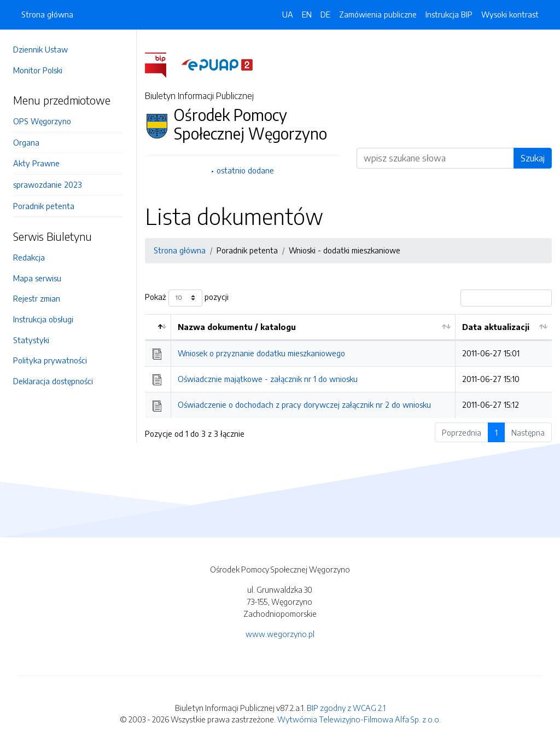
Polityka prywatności (50, 360)
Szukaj (533, 158)
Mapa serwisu (37, 278)
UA (288, 14)
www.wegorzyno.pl (280, 634)
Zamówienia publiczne (378, 14)
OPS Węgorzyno (42, 121)
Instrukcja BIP (449, 14)
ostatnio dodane (245, 170)
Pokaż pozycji (187, 298)
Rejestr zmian (37, 298)
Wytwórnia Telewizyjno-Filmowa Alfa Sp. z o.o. (359, 719)
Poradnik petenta (44, 206)
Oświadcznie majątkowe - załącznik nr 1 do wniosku (268, 379)
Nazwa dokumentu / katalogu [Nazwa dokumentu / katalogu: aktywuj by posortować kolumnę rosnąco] (237, 327)
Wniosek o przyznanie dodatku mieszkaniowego (261, 353)
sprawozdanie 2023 (48, 184)
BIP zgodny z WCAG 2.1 (346, 708)
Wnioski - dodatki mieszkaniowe (345, 250)
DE (325, 14)
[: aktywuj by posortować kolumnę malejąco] (158, 328)
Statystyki (31, 340)
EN (307, 14)
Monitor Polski (38, 70)
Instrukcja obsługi (43, 319)
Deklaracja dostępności (53, 381)
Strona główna (47, 14)
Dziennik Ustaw (40, 49)
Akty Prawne (36, 163)
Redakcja (29, 257)
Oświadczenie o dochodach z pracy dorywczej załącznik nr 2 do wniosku (304, 404)
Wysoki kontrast (510, 14)
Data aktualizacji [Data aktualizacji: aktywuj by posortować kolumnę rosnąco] (496, 327)
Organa (26, 142)
